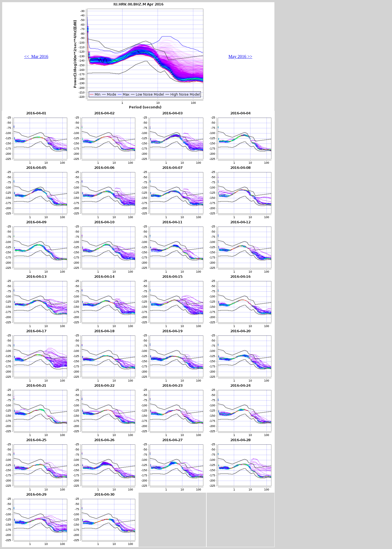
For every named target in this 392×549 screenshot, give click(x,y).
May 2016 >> (240, 57)
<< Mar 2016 (36, 57)
